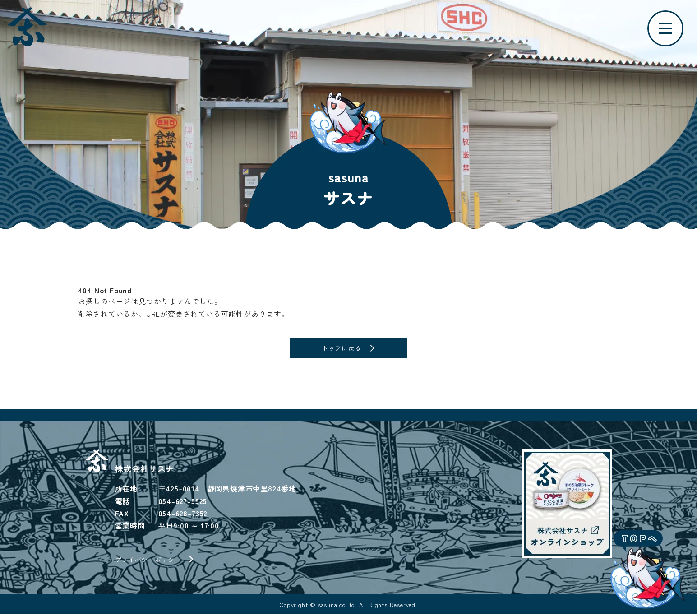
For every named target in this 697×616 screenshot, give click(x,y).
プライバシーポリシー (153, 561)
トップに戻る (342, 349)
